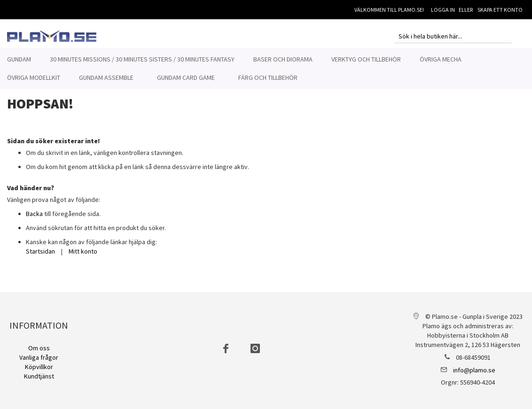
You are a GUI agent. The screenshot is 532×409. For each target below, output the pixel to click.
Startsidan (40, 256)
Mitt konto (83, 256)
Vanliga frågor (39, 357)
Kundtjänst (39, 376)
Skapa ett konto (500, 10)
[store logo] (52, 36)
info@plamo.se (474, 370)
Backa (34, 219)
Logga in (443, 10)
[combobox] (453, 36)
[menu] (266, 69)
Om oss (39, 348)
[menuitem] (19, 59)
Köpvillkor (39, 367)
